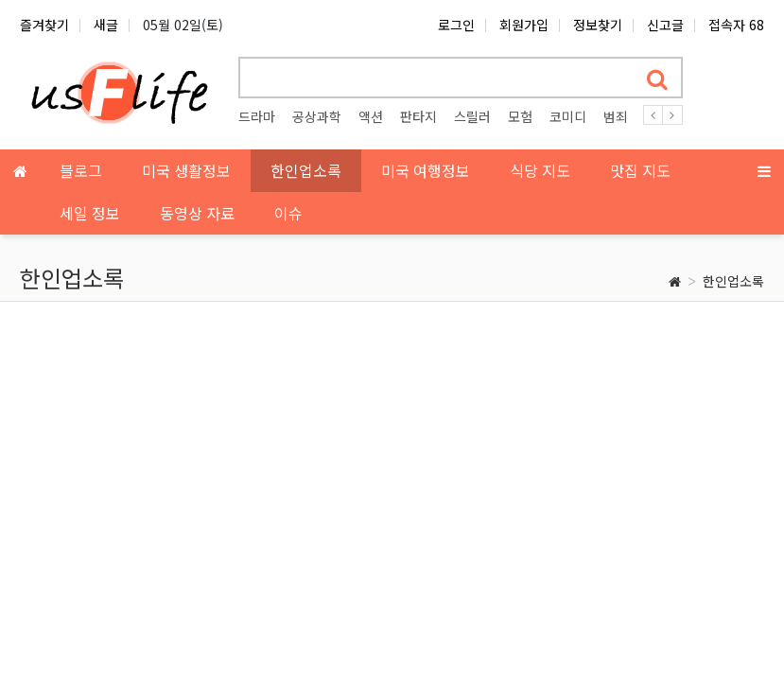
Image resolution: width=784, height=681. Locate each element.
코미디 (568, 116)
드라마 (257, 116)
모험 (520, 116)
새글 (106, 25)
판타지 (418, 116)
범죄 (616, 116)
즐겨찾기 (44, 25)
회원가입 (524, 25)
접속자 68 (736, 25)
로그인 (456, 25)
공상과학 (317, 116)
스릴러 (472, 116)
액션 (371, 116)
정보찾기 (598, 25)
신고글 (665, 25)
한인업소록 (733, 281)
